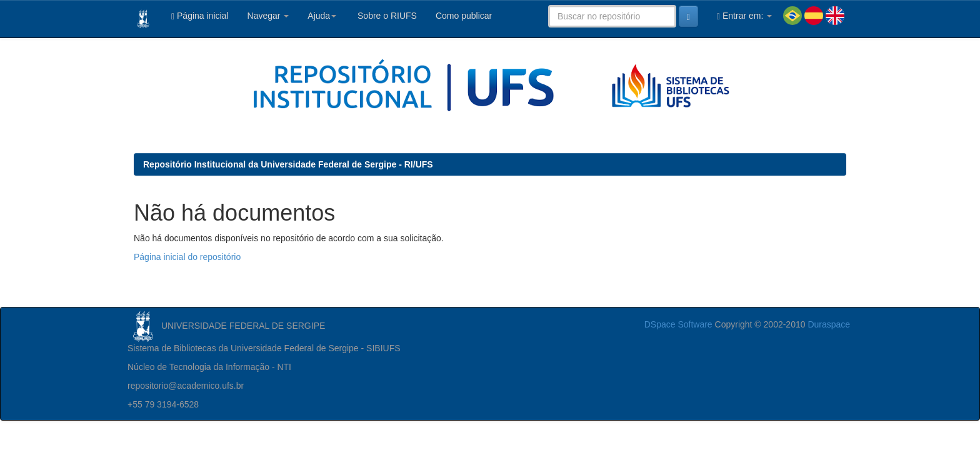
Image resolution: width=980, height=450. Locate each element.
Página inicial (200, 16)
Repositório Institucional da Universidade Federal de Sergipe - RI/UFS (288, 164)
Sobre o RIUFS (386, 16)
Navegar (268, 16)
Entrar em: (744, 16)
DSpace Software (678, 324)
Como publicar (464, 16)
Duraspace (829, 324)
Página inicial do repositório (187, 257)
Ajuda (322, 16)
